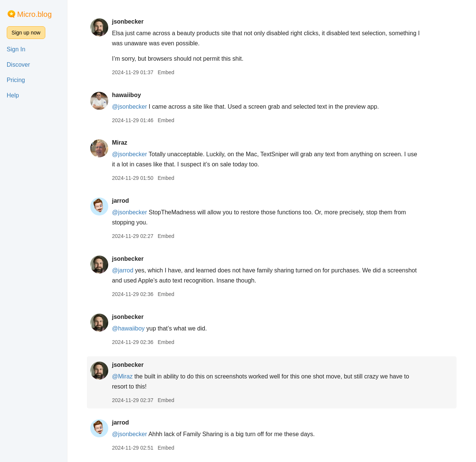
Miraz (120, 143)
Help (13, 95)
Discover (18, 65)
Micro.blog (34, 14)
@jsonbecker (130, 107)
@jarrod (123, 270)
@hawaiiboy (128, 328)
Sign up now (26, 33)
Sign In (16, 49)
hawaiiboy (126, 95)
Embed (166, 72)
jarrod (120, 201)
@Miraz (122, 376)
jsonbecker (128, 22)
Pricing (16, 80)
